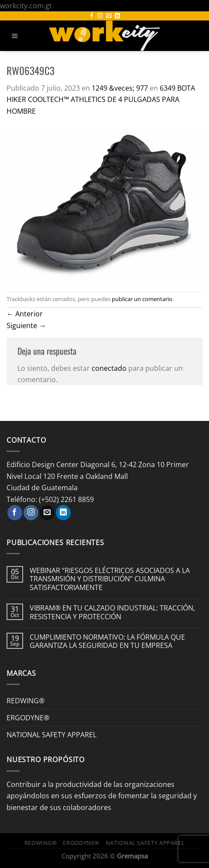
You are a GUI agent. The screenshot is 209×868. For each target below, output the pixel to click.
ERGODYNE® (28, 717)
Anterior (25, 314)
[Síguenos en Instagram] (100, 16)
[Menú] (15, 36)
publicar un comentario (142, 299)
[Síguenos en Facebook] (92, 16)
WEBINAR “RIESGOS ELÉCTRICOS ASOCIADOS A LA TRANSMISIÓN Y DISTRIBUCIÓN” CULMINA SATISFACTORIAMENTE (110, 579)
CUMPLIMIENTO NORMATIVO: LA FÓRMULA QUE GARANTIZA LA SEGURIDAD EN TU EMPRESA (107, 641)
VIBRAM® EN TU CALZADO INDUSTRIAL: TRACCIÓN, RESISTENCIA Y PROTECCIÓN (112, 612)
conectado (109, 368)
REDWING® (26, 700)
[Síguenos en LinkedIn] (117, 16)
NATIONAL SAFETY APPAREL (51, 734)
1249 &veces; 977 (120, 88)
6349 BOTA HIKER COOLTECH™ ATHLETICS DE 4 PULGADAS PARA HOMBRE (101, 99)
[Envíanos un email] (109, 16)
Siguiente (26, 325)
